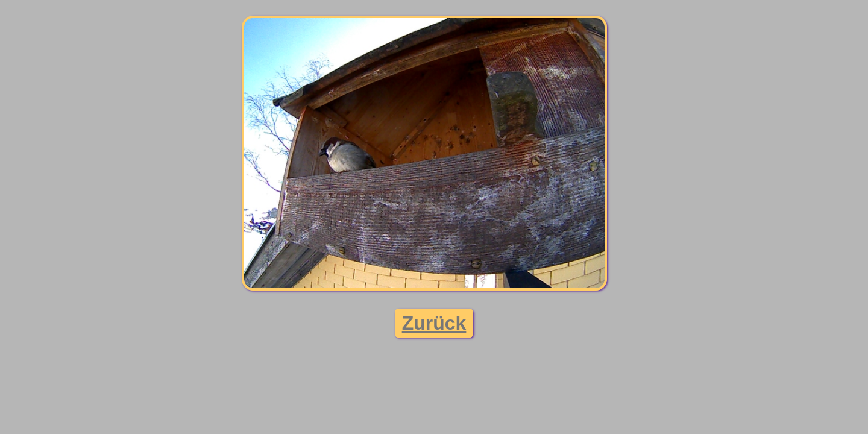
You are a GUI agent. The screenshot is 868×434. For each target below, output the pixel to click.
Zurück (434, 323)
